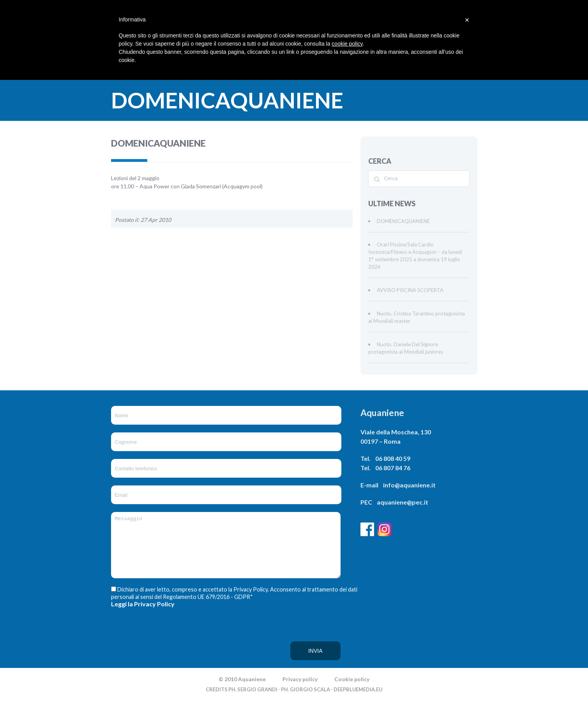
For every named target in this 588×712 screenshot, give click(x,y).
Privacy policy (300, 691)
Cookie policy (352, 691)
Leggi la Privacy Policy (143, 615)
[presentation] (143, 649)
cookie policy (347, 44)
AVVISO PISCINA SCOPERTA (410, 290)
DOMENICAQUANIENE (403, 221)
